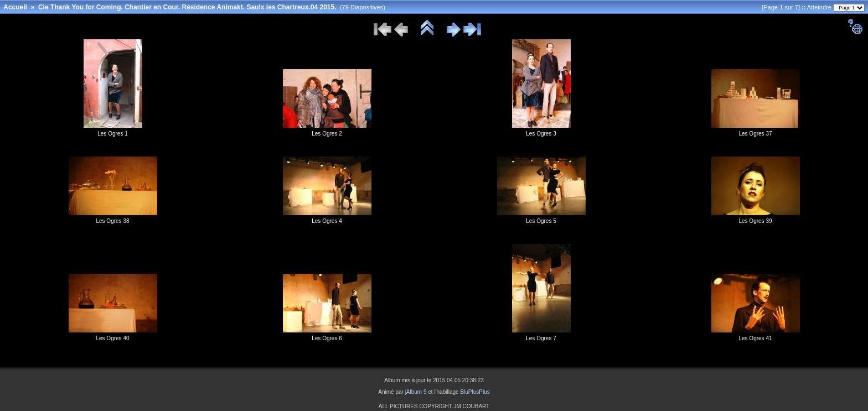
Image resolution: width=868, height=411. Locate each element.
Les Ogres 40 (112, 338)
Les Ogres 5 (541, 221)
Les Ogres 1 (112, 134)
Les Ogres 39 (755, 221)
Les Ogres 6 (327, 338)
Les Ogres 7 (541, 338)
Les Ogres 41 (755, 338)
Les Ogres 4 (327, 221)
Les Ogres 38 (112, 221)
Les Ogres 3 (541, 134)
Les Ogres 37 (755, 134)
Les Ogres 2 (327, 134)
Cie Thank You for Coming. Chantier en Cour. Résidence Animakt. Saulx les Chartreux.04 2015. (187, 7)
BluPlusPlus (475, 392)
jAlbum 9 (416, 392)
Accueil (15, 7)
